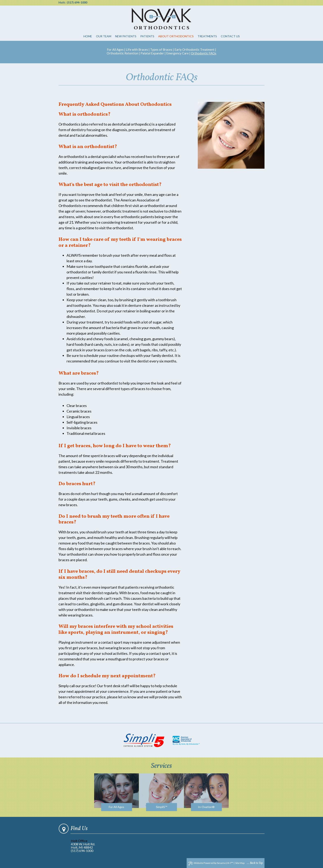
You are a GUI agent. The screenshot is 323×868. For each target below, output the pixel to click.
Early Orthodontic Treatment (194, 49)
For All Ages (115, 49)
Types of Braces (161, 49)
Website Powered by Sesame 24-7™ (211, 863)
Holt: (62, 2)
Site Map (240, 863)
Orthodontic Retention (122, 53)
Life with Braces (137, 49)
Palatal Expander (152, 53)
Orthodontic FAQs (204, 53)
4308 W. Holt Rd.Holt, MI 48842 (83, 846)
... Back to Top (255, 863)
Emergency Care (177, 53)
